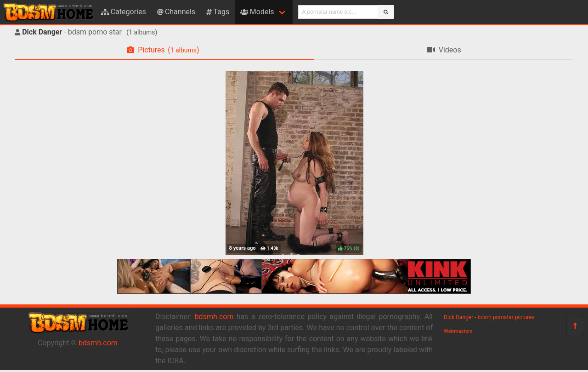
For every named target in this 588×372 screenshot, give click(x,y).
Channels (176, 12)
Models (257, 12)
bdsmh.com (98, 343)
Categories (124, 12)
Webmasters (458, 331)
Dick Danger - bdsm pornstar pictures (489, 317)
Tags (218, 12)
